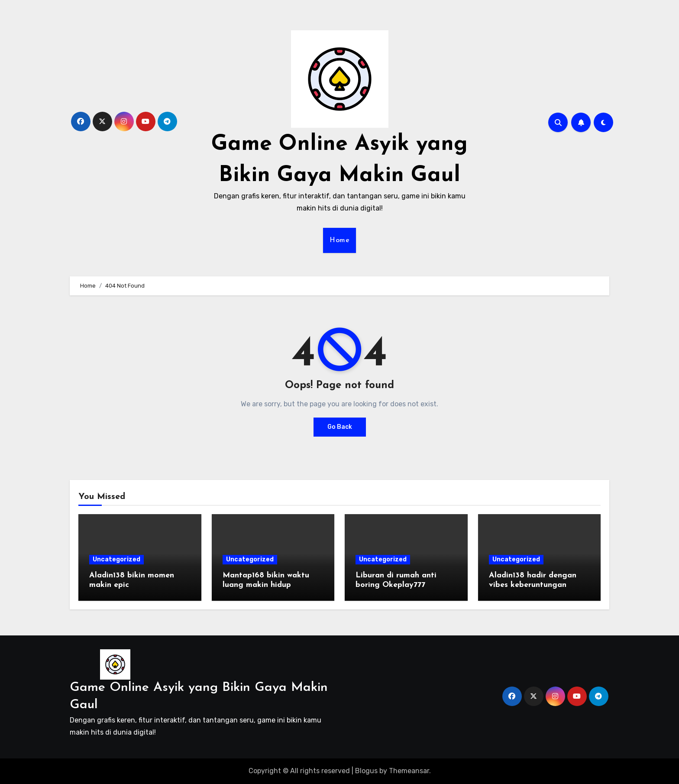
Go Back (340, 427)
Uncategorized (116, 559)
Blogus (366, 771)
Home (339, 240)
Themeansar (409, 771)
